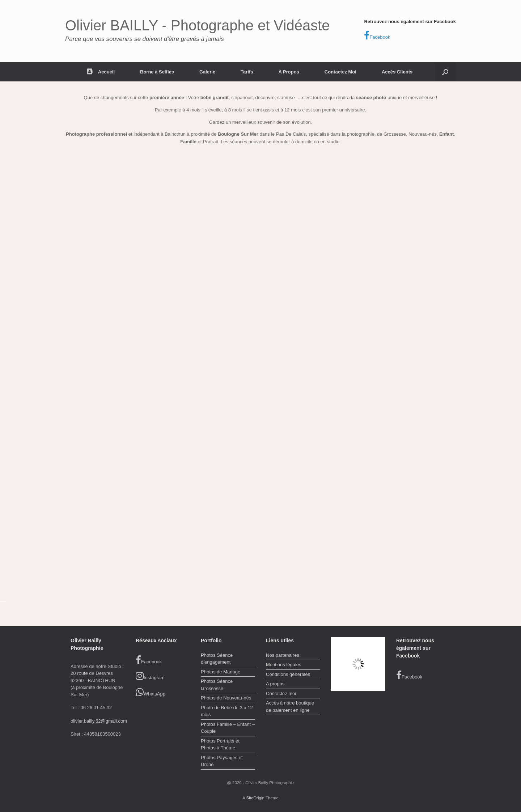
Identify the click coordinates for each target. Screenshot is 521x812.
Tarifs (247, 72)
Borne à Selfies (157, 72)
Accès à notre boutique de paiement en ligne (290, 707)
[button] (445, 72)
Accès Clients (397, 72)
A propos (275, 684)
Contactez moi (281, 693)
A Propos (289, 72)
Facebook (377, 35)
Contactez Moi (340, 72)
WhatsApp (151, 692)
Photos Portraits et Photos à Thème (220, 745)
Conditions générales (288, 674)
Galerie (207, 72)
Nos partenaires (283, 655)
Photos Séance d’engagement (217, 659)
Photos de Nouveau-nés (226, 698)
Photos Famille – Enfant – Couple (228, 728)
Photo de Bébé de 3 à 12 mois (227, 711)
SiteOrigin (255, 798)
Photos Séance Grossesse (217, 685)
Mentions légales (284, 665)
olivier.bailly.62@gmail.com (99, 721)
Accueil (101, 72)
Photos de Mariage (221, 672)
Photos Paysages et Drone (222, 761)
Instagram (150, 676)
